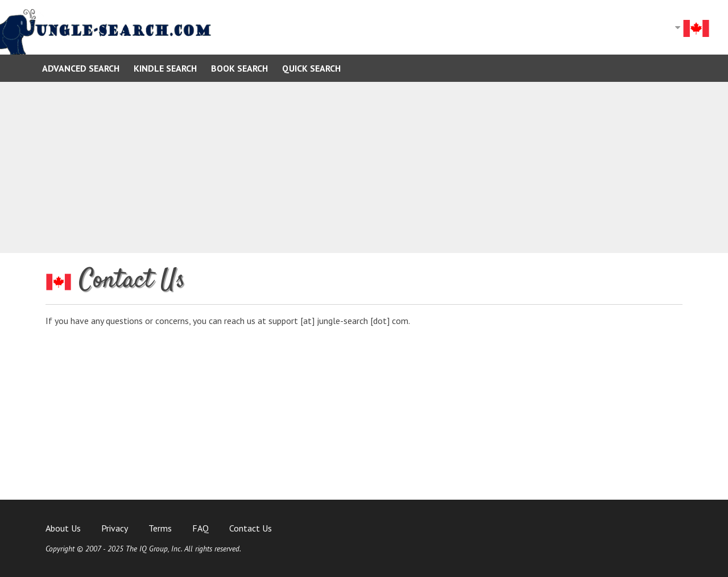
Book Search (239, 68)
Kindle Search (165, 68)
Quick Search (311, 68)
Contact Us (251, 528)
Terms (160, 528)
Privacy (115, 528)
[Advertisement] (364, 167)
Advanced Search (81, 68)
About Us (63, 528)
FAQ (200, 528)
